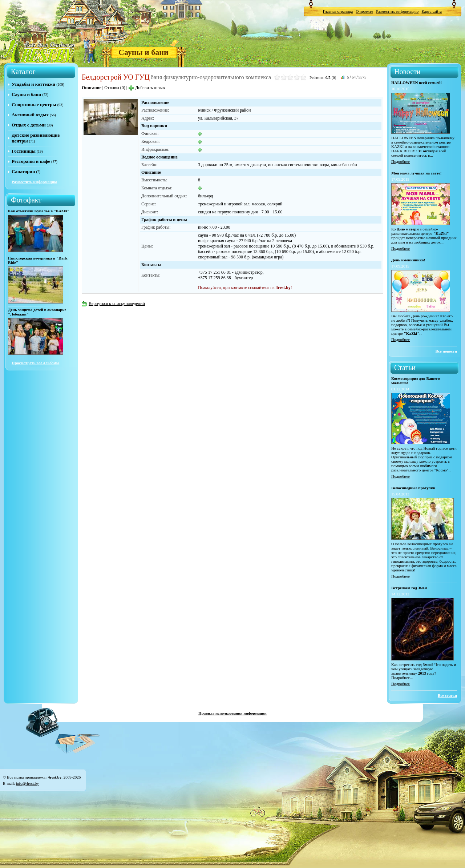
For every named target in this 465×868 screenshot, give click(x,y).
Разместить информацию (397, 11)
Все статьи (447, 695)
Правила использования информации (232, 713)
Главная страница (338, 11)
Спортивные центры (34, 105)
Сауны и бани (143, 52)
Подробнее (401, 161)
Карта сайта (432, 11)
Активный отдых (30, 115)
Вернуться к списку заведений (113, 304)
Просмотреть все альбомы (35, 363)
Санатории (23, 171)
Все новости (446, 351)
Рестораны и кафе (31, 161)
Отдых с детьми (29, 125)
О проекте (364, 11)
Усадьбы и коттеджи (33, 84)
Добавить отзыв (146, 88)
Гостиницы (24, 151)
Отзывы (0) (115, 88)
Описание (92, 88)
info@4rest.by (27, 783)
